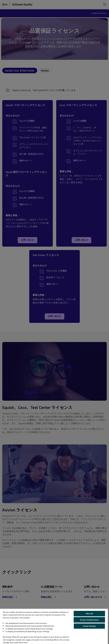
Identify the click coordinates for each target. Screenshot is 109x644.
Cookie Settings (89, 626)
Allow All (89, 614)
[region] (54, 626)
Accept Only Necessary (89, 620)
